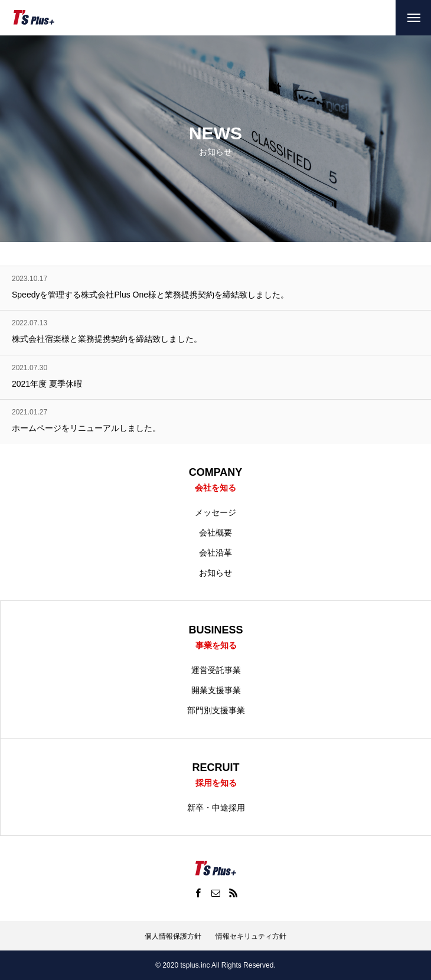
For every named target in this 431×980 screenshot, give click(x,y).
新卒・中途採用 (216, 808)
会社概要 (215, 533)
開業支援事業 (216, 690)
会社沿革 (215, 553)
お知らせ (215, 573)
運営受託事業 (216, 670)
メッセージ (215, 512)
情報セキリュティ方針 (251, 936)
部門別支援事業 (216, 710)
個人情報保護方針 (173, 936)
